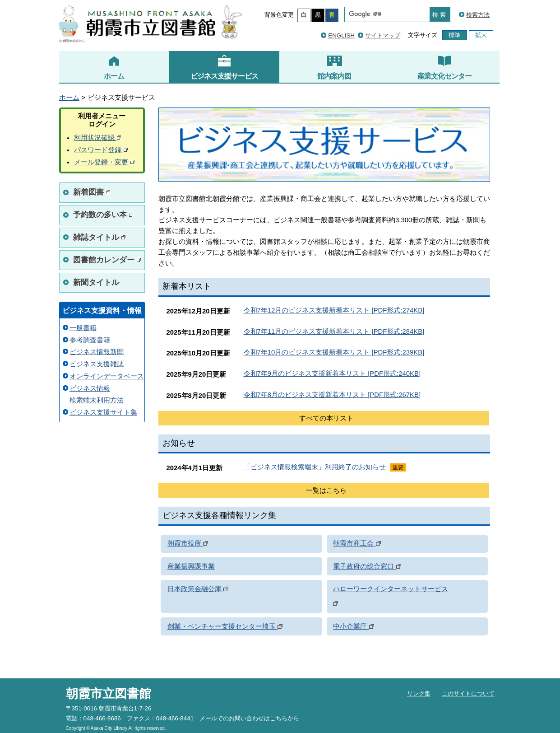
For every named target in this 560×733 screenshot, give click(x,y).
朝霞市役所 (188, 543)
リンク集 (419, 693)
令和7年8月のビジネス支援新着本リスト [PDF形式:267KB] (332, 395)
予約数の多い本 (104, 215)
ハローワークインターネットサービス (391, 589)
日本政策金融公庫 (198, 589)
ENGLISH (341, 35)
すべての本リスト (326, 418)
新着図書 (92, 192)
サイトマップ (383, 35)
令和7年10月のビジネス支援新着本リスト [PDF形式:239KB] (334, 352)
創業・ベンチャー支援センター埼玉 (225, 626)
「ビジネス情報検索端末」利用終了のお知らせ (315, 467)
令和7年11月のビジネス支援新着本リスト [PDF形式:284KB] (334, 331)
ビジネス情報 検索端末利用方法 (97, 395)
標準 (454, 35)
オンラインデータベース (107, 376)
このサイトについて (468, 693)
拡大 (481, 35)
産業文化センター (444, 67)
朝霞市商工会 (357, 543)
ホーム (114, 67)
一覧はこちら (326, 490)
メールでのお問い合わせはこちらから (249, 718)
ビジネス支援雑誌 (97, 364)
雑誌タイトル (100, 237)
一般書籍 (83, 328)
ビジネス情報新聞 (97, 352)
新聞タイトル (96, 282)
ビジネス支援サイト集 (103, 412)
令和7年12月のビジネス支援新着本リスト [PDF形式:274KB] (334, 310)
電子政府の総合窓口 (367, 566)
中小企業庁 (353, 626)
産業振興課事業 (191, 566)
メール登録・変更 (104, 162)
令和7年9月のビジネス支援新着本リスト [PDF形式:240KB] (332, 374)
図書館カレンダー (107, 260)
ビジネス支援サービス (224, 67)
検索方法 (478, 15)
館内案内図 (334, 67)
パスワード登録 (101, 150)
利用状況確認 (98, 138)
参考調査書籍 (90, 340)
